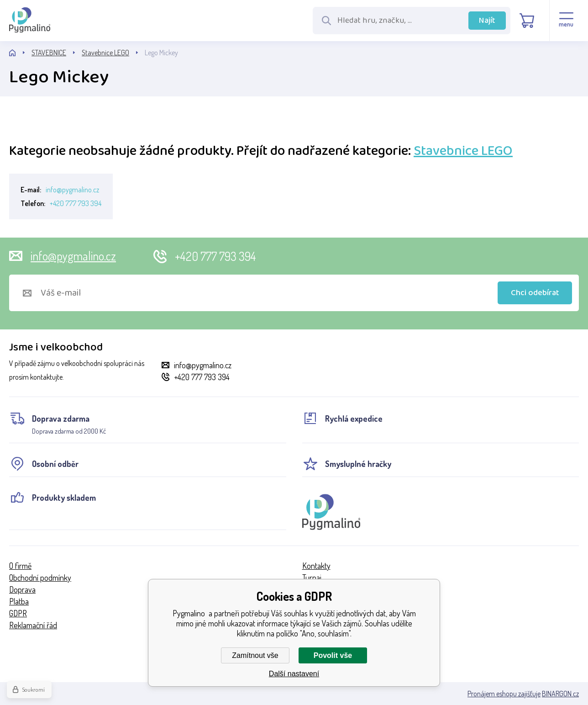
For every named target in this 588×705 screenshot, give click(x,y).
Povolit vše (333, 655)
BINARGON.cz (560, 694)
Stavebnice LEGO (105, 53)
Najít (487, 21)
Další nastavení (294, 674)
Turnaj (312, 578)
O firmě (20, 566)
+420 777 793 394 (76, 203)
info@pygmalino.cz (72, 190)
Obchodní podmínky (40, 578)
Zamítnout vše (255, 655)
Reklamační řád (33, 625)
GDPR (18, 613)
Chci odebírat (535, 293)
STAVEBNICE (49, 53)
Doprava (22, 589)
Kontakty (316, 566)
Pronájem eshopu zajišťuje (504, 694)
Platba (19, 601)
